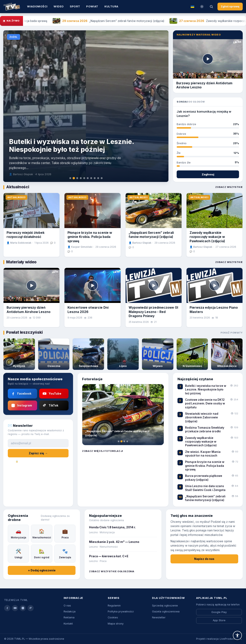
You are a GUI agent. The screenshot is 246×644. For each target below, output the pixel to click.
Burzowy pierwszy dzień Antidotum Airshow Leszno (29, 310)
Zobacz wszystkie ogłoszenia (112, 571)
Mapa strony (116, 624)
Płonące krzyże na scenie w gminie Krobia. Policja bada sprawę (90, 237)
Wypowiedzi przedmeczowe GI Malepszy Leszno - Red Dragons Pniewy (153, 312)
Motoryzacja (18, 533)
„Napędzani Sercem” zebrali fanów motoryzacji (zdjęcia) (151, 235)
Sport (75, 6)
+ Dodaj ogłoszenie (42, 570)
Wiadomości (37, 6)
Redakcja (70, 611)
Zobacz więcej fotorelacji (102, 451)
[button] (237, 635)
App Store (219, 620)
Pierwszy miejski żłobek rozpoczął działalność (26, 235)
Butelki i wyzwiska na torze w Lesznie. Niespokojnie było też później (206, 390)
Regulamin (114, 606)
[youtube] (15, 608)
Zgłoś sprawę (230, 6)
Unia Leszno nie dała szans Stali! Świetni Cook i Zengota (205, 488)
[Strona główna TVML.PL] (12, 7)
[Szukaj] (211, 7)
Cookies (113, 617)
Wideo (59, 6)
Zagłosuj (208, 174)
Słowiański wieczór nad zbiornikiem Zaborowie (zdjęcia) (202, 417)
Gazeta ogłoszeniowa (166, 611)
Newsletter (159, 617)
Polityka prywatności (121, 611)
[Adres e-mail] (38, 443)
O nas (67, 606)
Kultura (111, 6)
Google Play (219, 612)
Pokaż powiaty (232, 333)
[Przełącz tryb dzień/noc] (202, 7)
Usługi (18, 553)
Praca (65, 533)
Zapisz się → (38, 453)
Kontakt (68, 624)
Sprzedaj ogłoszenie (165, 606)
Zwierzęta (65, 553)
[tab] (70, 178)
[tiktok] (31, 608)
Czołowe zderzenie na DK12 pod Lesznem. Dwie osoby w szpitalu (205, 404)
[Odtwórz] (208, 59)
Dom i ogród (42, 553)
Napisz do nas (204, 559)
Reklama (69, 617)
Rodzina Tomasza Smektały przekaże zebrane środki (205, 429)
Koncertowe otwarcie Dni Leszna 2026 (88, 310)
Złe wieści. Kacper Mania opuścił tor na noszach (203, 454)
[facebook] (7, 608)
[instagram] (23, 608)
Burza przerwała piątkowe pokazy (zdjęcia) (204, 478)
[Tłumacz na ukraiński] (192, 7)
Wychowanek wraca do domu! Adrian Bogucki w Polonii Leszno (84, 150)
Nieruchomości (42, 533)
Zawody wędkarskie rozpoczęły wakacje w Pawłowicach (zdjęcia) (207, 237)
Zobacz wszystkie (229, 187)
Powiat (92, 6)
